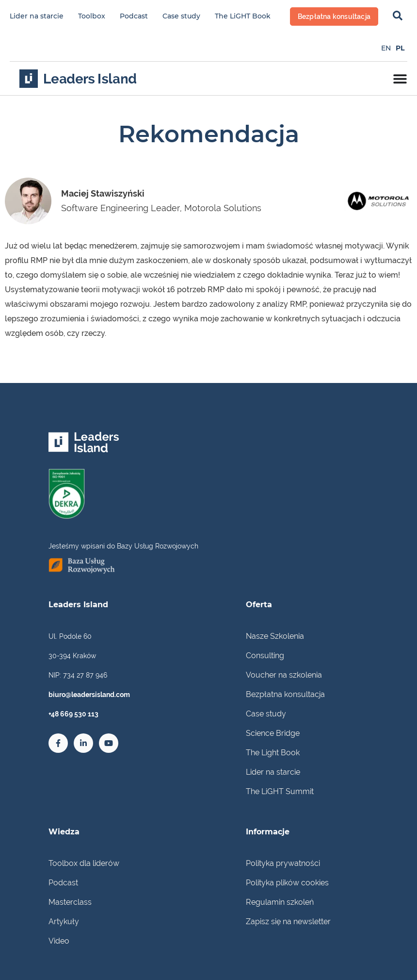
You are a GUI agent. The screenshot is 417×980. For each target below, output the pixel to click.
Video (59, 941)
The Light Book (273, 753)
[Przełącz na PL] (400, 48)
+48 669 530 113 (73, 714)
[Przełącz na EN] (386, 48)
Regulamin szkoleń (280, 902)
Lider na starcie (37, 16)
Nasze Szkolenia (275, 636)
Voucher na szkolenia (284, 675)
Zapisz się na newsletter (288, 922)
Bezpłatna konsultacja (285, 694)
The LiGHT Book (243, 16)
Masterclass (70, 902)
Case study (181, 16)
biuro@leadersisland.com (89, 695)
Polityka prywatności (283, 863)
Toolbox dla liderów (84, 863)
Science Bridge (273, 733)
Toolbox (92, 16)
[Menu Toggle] (400, 79)
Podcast (134, 16)
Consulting (265, 656)
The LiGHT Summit (280, 791)
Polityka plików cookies (287, 883)
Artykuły (64, 922)
